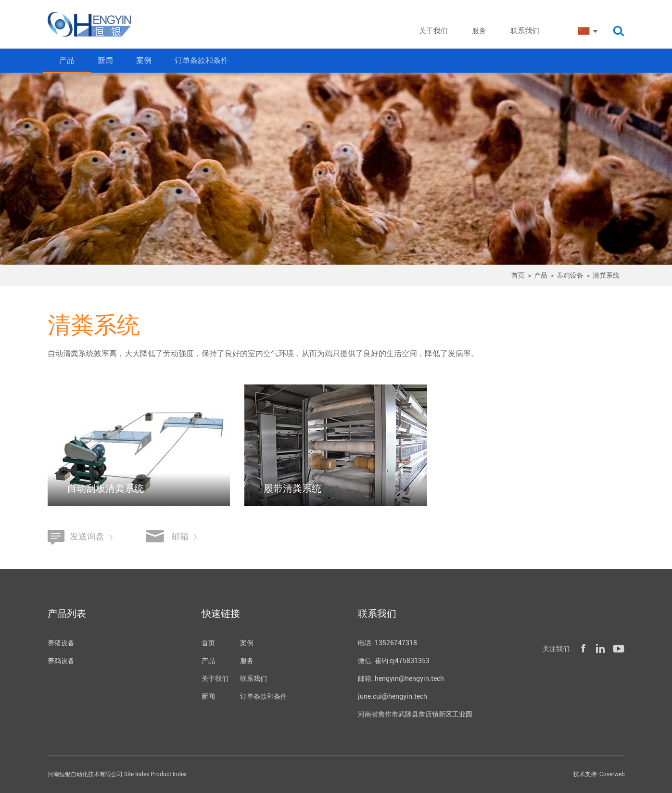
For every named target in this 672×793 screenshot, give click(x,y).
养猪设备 (61, 643)
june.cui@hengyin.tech (393, 696)
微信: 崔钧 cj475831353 (394, 661)
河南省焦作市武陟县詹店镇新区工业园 (415, 714)
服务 (247, 661)
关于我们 (215, 678)
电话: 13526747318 (387, 643)
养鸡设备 (570, 275)
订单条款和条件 (202, 60)
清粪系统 (606, 275)
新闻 (105, 60)
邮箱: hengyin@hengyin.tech (401, 678)
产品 (67, 60)
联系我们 (254, 678)
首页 (518, 275)
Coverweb (612, 774)
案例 (144, 60)
